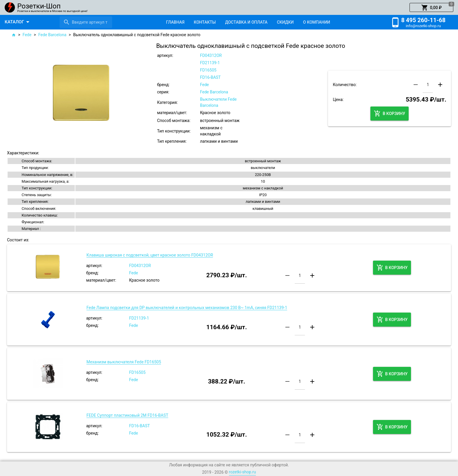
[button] (431, 8)
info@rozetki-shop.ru (423, 26)
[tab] (175, 22)
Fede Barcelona (52, 35)
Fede (27, 35)
